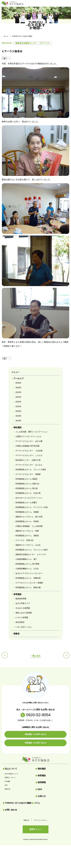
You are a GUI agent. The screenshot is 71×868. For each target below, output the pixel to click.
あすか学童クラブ (23, 603)
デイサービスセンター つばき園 (29, 451)
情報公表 (26, 820)
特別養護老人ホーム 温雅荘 (26, 479)
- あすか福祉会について (11, 774)
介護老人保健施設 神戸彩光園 (27, 446)
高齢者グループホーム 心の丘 (28, 545)
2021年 (18, 406)
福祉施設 (41, 769)
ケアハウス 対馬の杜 (24, 540)
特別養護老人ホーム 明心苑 (26, 488)
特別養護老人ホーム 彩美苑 (27, 521)
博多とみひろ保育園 (24, 613)
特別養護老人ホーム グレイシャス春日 (32, 550)
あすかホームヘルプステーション (29, 498)
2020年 (18, 411)
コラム (36, 803)
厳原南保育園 (21, 599)
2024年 (18, 392)
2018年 (18, 421)
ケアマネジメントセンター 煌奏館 (29, 583)
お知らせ (41, 796)
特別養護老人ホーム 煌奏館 (27, 512)
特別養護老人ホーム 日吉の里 (28, 493)
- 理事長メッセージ (10, 778)
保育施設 (41, 776)
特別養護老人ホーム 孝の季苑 (27, 564)
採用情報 (41, 782)
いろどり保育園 (22, 617)
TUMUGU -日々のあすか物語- (17, 803)
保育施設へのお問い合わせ (36, 743)
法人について (10, 769)
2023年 (18, 397)
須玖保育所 (20, 622)
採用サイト (36, 829)
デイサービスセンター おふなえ (29, 465)
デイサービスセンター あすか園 (29, 441)
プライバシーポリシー (41, 820)
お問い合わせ (10, 810)
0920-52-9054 (36, 715)
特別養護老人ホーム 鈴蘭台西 (28, 578)
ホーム (6, 36)
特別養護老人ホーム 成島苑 (27, 536)
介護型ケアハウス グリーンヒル (28, 436)
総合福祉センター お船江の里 (28, 460)
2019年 (18, 416)
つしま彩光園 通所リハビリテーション (32, 432)
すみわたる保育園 (23, 608)
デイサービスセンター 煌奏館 (28, 474)
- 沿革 (6, 785)
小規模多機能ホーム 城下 (26, 559)
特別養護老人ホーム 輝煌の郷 (28, 587)
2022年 (18, 402)
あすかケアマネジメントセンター (29, 573)
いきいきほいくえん (24, 627)
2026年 (18, 383)
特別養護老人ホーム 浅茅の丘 (27, 484)
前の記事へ (5, 655)
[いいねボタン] (4, 58)
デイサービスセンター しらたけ (29, 455)
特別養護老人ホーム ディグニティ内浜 (32, 507)
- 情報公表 (7, 789)
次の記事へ (66, 655)
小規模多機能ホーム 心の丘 (27, 569)
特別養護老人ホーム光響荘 (26, 503)
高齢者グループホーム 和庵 (27, 531)
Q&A (39, 789)
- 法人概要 (7, 781)
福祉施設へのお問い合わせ (36, 734)
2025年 (18, 388)
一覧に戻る (36, 656)
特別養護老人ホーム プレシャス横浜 (31, 470)
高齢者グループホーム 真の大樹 (29, 517)
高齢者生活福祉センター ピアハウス (31, 554)
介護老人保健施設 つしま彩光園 (29, 526)
